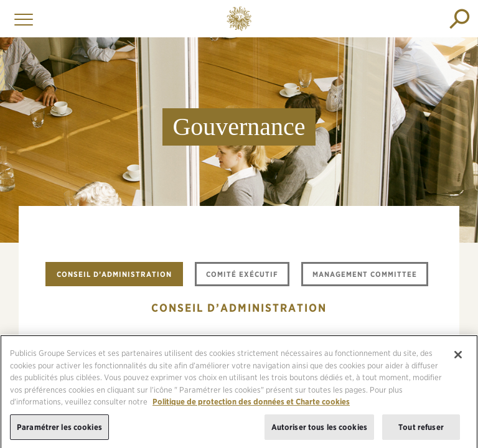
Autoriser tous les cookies (319, 432)
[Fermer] (458, 359)
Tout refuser (421, 432)
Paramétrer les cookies (59, 432)
